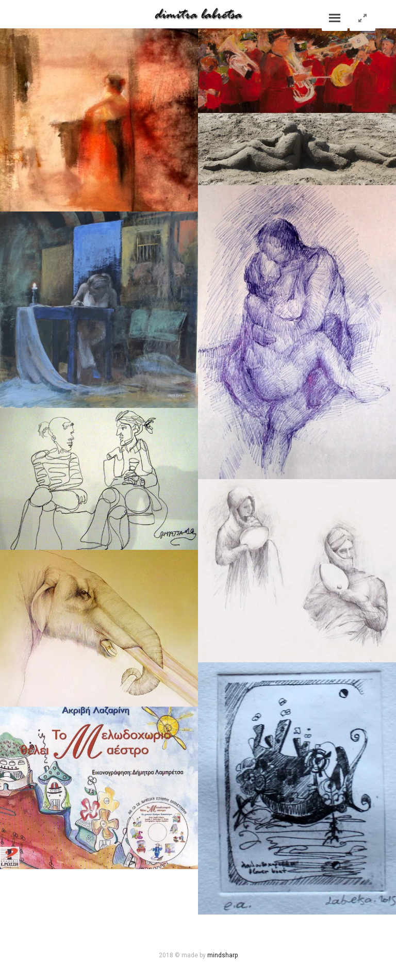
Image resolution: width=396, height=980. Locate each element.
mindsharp (222, 955)
